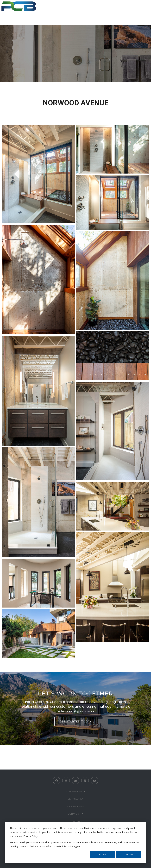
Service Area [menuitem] (75, 799)
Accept (103, 854)
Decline (129, 854)
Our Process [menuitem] (75, 807)
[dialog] (75, 842)
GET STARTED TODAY (75, 721)
